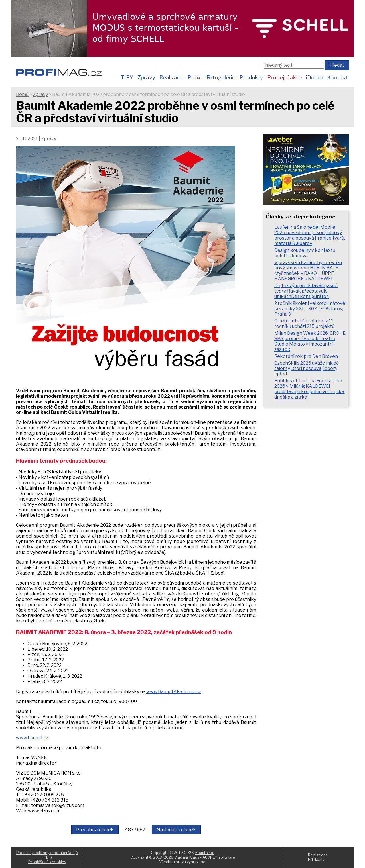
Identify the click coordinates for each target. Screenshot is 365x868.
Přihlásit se (318, 859)
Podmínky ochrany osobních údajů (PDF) (47, 855)
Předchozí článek (95, 830)
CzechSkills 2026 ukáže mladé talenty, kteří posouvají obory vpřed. (307, 368)
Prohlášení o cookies (47, 862)
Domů (22, 94)
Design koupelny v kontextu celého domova (305, 253)
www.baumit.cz (32, 738)
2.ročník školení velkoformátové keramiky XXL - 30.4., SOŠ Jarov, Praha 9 (310, 309)
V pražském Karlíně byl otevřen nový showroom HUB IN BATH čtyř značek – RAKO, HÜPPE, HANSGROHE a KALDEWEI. (308, 271)
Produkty (251, 77)
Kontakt (337, 77)
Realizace (171, 77)
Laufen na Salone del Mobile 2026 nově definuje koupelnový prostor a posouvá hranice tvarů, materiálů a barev (310, 235)
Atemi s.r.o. (204, 853)
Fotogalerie (221, 77)
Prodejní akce (284, 77)
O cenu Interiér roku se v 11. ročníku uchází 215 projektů (304, 324)
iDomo (314, 77)
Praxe (195, 77)
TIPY (127, 77)
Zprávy (146, 77)
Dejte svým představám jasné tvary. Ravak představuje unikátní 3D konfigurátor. (306, 291)
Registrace (318, 855)
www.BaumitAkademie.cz (174, 692)
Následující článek (176, 830)
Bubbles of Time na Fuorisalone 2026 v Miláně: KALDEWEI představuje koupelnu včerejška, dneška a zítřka (310, 389)
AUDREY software (219, 857)
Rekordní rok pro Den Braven (306, 356)
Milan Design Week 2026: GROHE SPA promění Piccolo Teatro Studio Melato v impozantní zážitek (310, 341)
